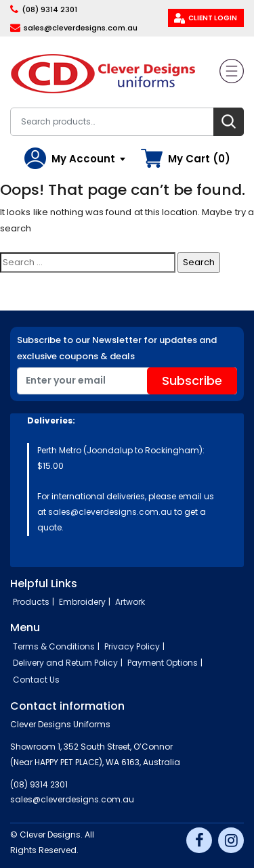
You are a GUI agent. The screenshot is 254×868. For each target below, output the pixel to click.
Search (229, 122)
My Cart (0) (199, 159)
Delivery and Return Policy (65, 663)
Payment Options (163, 663)
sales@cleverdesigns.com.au (81, 28)
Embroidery (82, 602)
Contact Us (36, 680)
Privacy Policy (132, 646)
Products (31, 602)
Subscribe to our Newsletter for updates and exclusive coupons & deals (117, 348)
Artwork (130, 602)
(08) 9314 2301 (49, 9)
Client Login (213, 18)
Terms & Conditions (54, 646)
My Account (83, 159)
